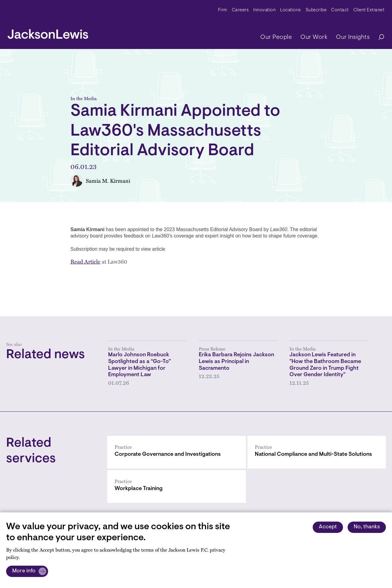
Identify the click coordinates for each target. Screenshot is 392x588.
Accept (328, 527)
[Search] (378, 37)
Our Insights (353, 37)
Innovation (264, 10)
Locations (291, 10)
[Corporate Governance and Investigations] (177, 452)
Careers (240, 10)
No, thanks (367, 527)
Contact (340, 10)
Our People (276, 37)
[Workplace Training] (177, 487)
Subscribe (316, 10)
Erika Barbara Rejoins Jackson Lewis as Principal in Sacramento (236, 362)
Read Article (85, 261)
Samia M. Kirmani (108, 181)
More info (24, 571)
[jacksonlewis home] (48, 32)
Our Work (314, 37)
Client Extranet (369, 10)
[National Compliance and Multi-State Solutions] (317, 452)
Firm (223, 10)
